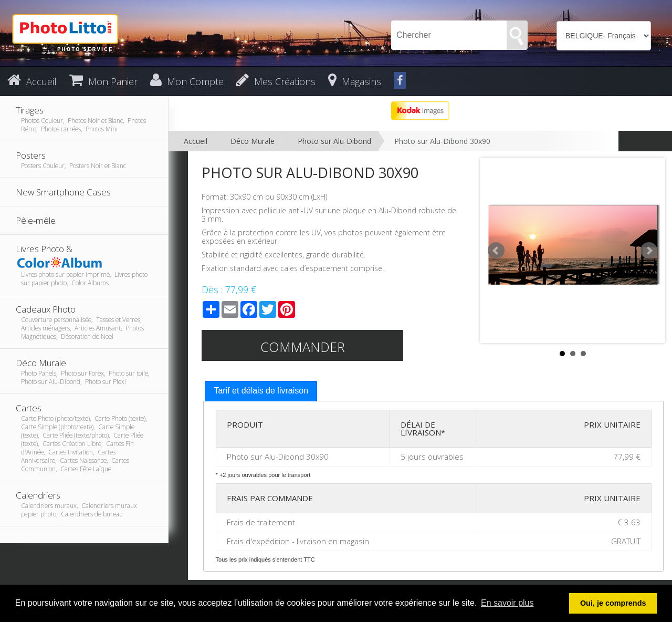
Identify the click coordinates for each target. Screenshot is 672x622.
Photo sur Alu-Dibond (334, 141)
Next (649, 251)
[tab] (261, 391)
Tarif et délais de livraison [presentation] (261, 391)
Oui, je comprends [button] (613, 603)
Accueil (196, 141)
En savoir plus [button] (507, 603)
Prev (496, 251)
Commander (303, 347)
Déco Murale (253, 141)
